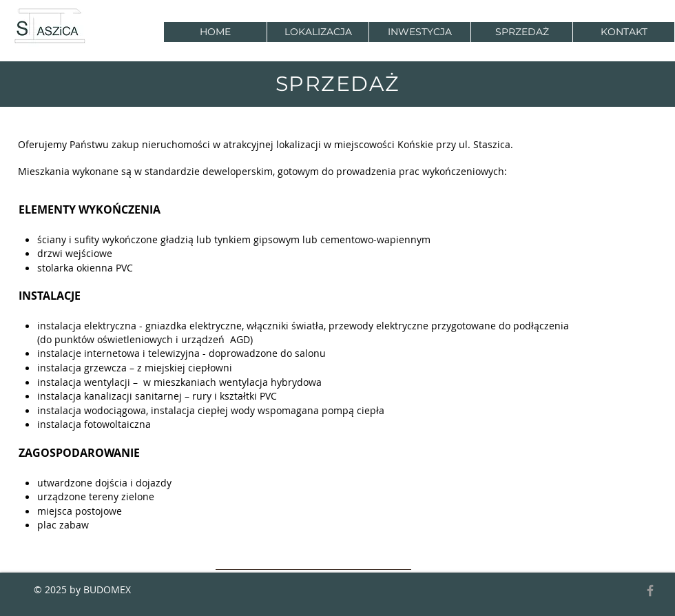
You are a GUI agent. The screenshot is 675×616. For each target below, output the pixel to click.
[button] (419, 32)
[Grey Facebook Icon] (650, 591)
